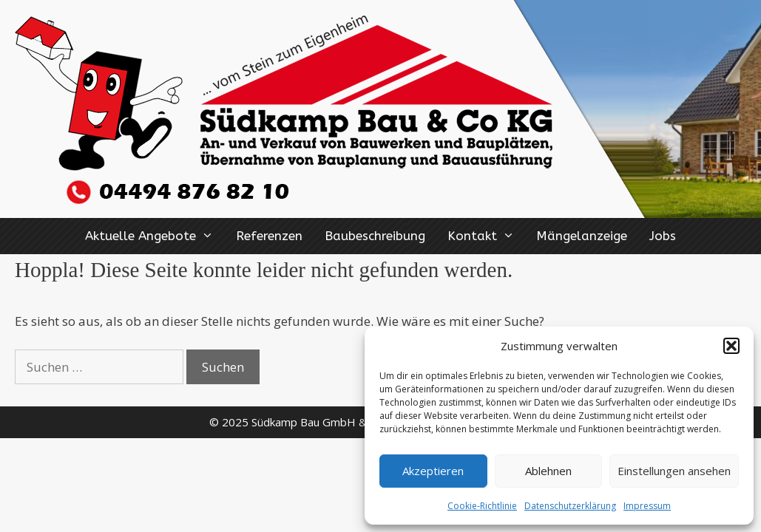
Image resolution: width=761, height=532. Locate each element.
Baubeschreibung (375, 236)
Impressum (647, 506)
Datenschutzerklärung (570, 506)
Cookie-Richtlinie (482, 506)
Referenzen (269, 236)
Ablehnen (548, 471)
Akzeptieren (433, 471)
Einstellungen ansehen (674, 471)
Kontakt (487, 236)
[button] (731, 346)
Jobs (663, 236)
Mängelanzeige (582, 236)
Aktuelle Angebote (155, 236)
